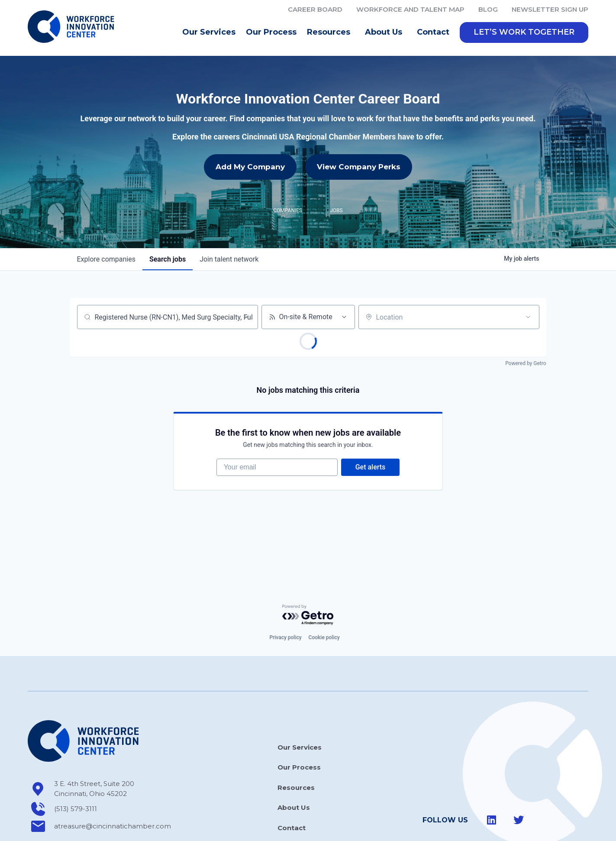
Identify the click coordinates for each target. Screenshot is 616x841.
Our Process (271, 32)
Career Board (315, 9)
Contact (433, 32)
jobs (168, 221)
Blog (488, 9)
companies (106, 221)
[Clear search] (247, 278)
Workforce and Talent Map (410, 9)
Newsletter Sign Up (550, 9)
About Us (386, 32)
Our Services (209, 32)
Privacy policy (285, 599)
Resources (331, 32)
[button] (524, 32)
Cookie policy (324, 599)
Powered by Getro (526, 325)
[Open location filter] (528, 278)
